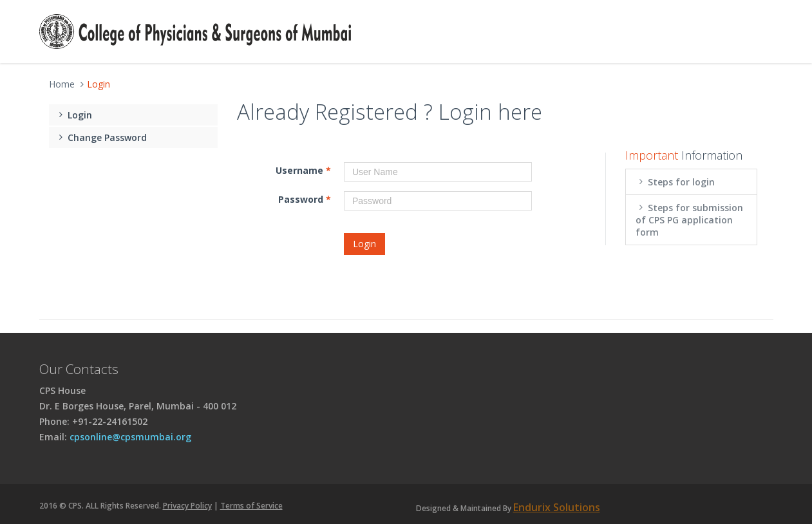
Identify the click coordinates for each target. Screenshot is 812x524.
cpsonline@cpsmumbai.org (130, 437)
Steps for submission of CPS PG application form (690, 220)
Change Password (101, 137)
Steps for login (675, 182)
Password (305, 199)
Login (74, 115)
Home (62, 84)
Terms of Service (251, 506)
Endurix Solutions (557, 507)
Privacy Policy (187, 506)
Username (303, 170)
